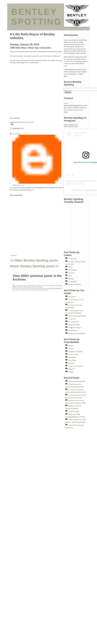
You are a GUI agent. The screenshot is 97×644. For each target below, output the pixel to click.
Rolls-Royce (73, 330)
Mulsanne (72, 297)
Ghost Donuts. (74, 411)
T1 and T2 (72, 319)
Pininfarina (72, 357)
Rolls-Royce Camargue (77, 333)
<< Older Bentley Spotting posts (34, 260)
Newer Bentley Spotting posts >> (34, 266)
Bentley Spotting (75, 284)
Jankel (71, 349)
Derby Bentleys (74, 325)
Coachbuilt (72, 259)
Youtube (71, 273)
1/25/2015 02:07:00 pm (25, 122)
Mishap (71, 279)
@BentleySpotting (71, 126)
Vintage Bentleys (75, 327)
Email (66, 103)
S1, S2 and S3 (73, 322)
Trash (70, 267)
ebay (70, 276)
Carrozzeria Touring (76, 366)
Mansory (72, 369)
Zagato (71, 372)
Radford (71, 363)
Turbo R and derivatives (77, 316)
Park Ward (72, 360)
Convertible (73, 282)
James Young (73, 354)
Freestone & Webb (75, 351)
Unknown (16, 185)
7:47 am (17, 134)
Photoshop (72, 270)
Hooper (71, 346)
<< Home (13, 255)
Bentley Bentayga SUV (77, 381)
